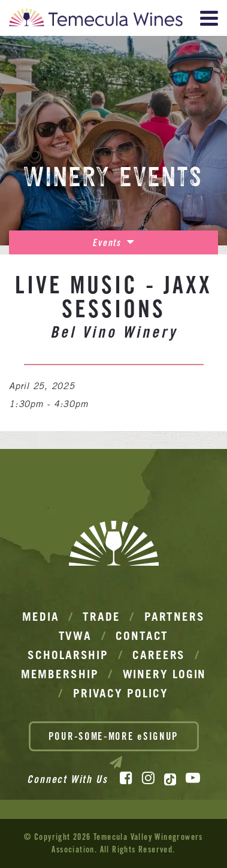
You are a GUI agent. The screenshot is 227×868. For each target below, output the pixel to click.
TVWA (75, 636)
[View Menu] (209, 18)
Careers (159, 655)
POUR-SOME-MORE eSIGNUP (113, 741)
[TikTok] (170, 779)
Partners (175, 617)
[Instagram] (148, 778)
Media (41, 617)
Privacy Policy (121, 693)
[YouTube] (193, 778)
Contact (142, 636)
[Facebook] (126, 778)
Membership (60, 674)
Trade (102, 617)
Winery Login (165, 674)
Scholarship (68, 655)
